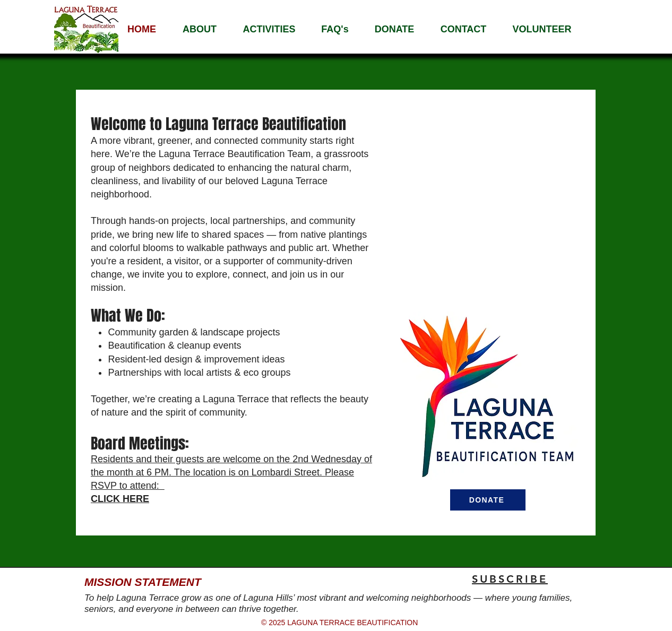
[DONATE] (488, 500)
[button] (200, 29)
